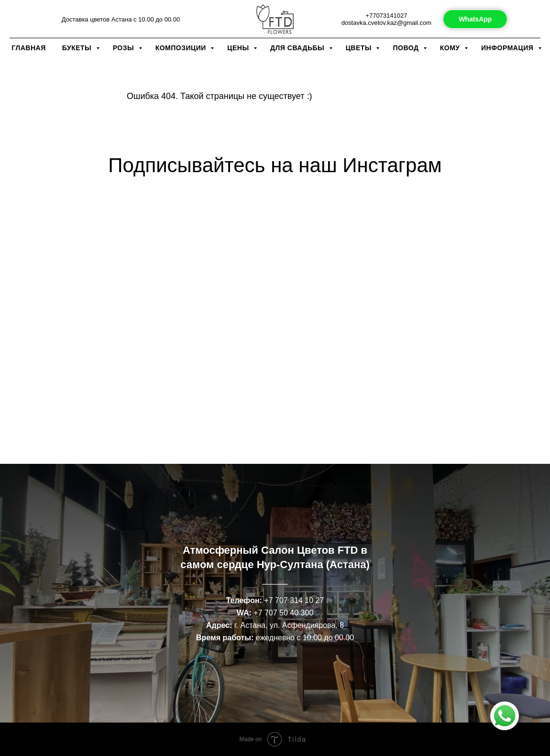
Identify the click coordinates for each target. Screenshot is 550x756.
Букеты (78, 48)
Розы (125, 48)
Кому (451, 48)
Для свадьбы (298, 48)
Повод (407, 48)
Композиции (182, 48)
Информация (508, 48)
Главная (28, 48)
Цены (239, 48)
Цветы (360, 48)
